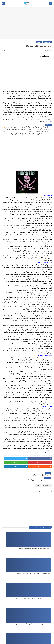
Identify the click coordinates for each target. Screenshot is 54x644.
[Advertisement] (27, 24)
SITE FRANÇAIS (46, 631)
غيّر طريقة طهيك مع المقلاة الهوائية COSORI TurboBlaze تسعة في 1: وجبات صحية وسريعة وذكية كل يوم (27, 134)
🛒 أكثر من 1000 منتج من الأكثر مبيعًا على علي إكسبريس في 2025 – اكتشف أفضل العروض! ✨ (27, 129)
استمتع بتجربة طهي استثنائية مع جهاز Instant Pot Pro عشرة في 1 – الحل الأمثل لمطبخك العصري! (27, 132)
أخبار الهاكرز (47, 42)
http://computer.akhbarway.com (43, 453)
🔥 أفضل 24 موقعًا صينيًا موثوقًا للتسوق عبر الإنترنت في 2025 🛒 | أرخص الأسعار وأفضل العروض (27, 127)
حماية (39, 42)
